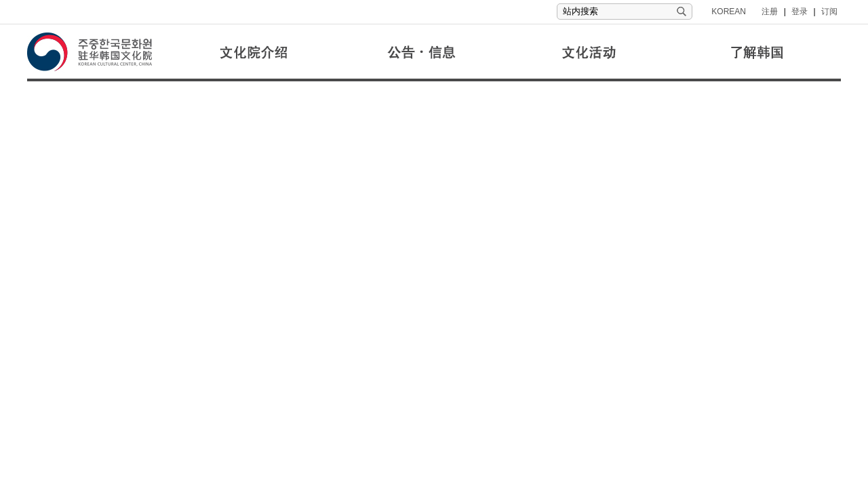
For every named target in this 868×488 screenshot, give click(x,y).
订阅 (829, 12)
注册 (770, 12)
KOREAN (729, 12)
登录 (800, 12)
